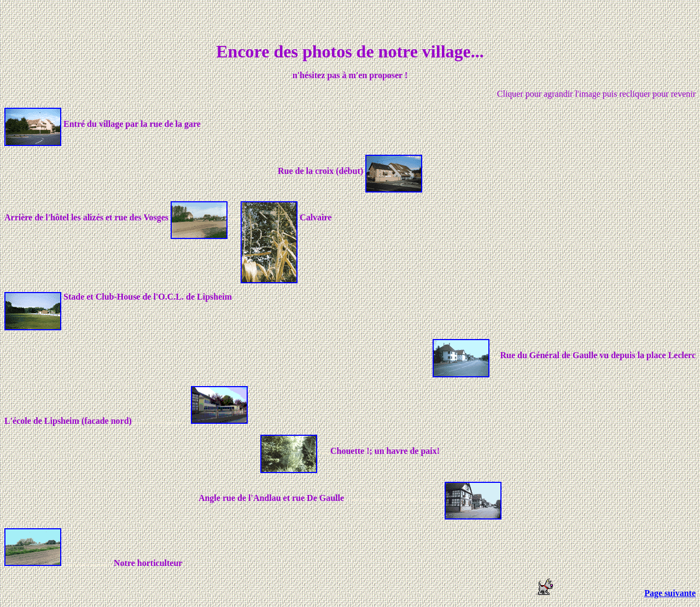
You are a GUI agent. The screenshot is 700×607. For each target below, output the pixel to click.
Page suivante (670, 593)
